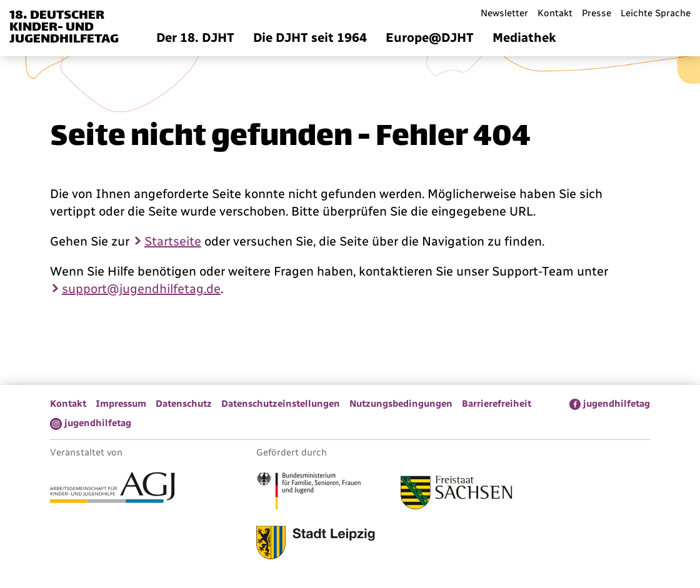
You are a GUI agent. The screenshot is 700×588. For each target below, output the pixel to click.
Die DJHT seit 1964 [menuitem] (310, 37)
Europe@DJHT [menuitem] (430, 37)
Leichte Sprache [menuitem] (656, 13)
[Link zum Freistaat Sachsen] (457, 494)
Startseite (173, 241)
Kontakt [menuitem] (555, 13)
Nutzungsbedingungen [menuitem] (401, 404)
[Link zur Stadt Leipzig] (316, 544)
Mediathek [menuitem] (524, 37)
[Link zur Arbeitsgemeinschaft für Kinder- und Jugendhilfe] (112, 489)
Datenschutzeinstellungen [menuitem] (281, 404)
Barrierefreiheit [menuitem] (497, 404)
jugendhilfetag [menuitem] (617, 404)
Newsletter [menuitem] (504, 13)
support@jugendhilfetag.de (141, 289)
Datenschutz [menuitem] (184, 404)
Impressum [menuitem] (121, 404)
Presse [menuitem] (597, 13)
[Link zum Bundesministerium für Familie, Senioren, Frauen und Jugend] (308, 492)
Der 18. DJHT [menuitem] (195, 37)
